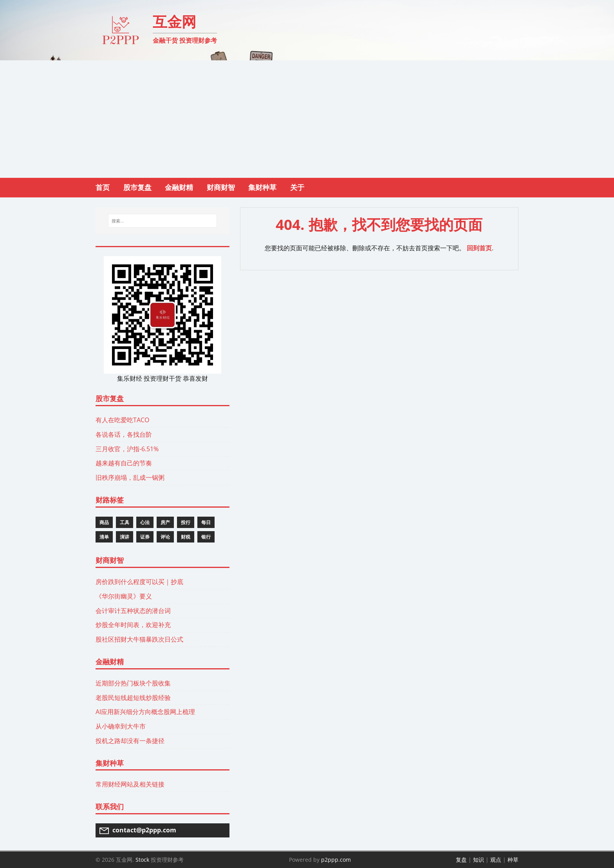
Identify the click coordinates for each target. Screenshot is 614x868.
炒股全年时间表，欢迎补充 (133, 625)
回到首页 (479, 248)
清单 (104, 537)
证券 (145, 537)
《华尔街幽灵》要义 (124, 596)
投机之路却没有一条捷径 (130, 741)
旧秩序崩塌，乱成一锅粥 (130, 477)
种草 (513, 860)
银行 (206, 537)
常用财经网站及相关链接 (130, 784)
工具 (125, 522)
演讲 (125, 537)
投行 (186, 522)
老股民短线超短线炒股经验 (133, 698)
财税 (186, 537)
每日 (206, 522)
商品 (104, 522)
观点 (496, 860)
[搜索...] (162, 221)
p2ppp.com (336, 860)
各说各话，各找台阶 (124, 434)
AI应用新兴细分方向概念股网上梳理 (145, 712)
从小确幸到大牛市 (121, 726)
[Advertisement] (307, 119)
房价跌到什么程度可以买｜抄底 (139, 582)
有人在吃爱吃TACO (122, 420)
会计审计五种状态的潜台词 (133, 611)
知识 (479, 860)
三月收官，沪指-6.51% (127, 449)
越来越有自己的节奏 (124, 463)
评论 (165, 537)
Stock (142, 860)
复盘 (461, 860)
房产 (165, 522)
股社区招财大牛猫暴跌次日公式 (139, 639)
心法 (145, 522)
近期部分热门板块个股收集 (133, 683)
